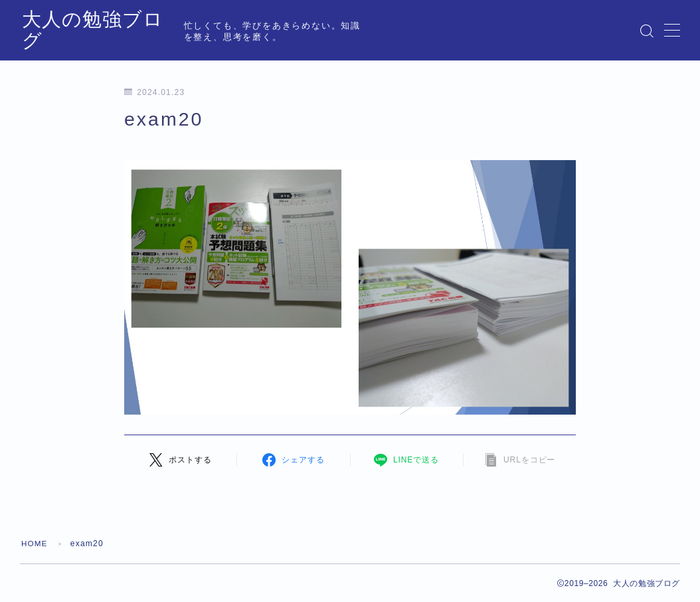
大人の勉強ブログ (106, 31)
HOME (35, 544)
